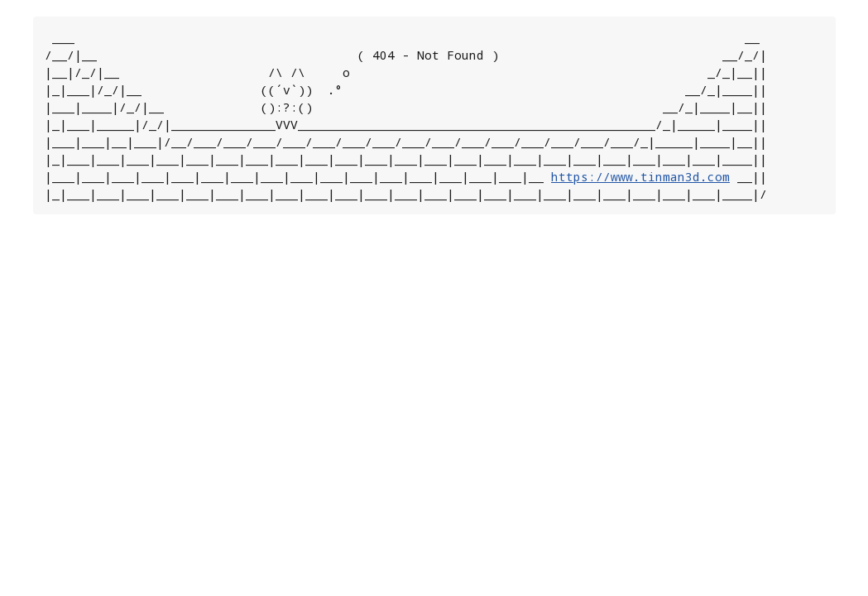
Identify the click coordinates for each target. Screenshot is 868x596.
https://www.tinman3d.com (640, 177)
